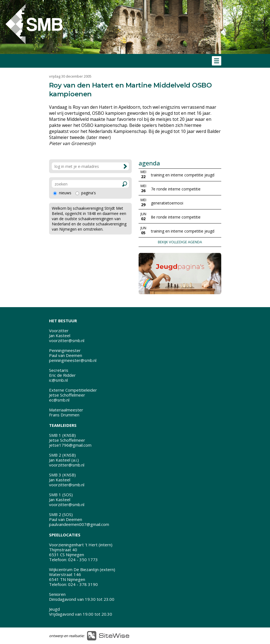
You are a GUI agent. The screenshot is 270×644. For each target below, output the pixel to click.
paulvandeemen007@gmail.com (79, 524)
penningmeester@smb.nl (73, 360)
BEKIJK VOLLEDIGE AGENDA (180, 242)
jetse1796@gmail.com (70, 445)
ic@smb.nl (58, 380)
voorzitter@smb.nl (67, 340)
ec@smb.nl (59, 400)
